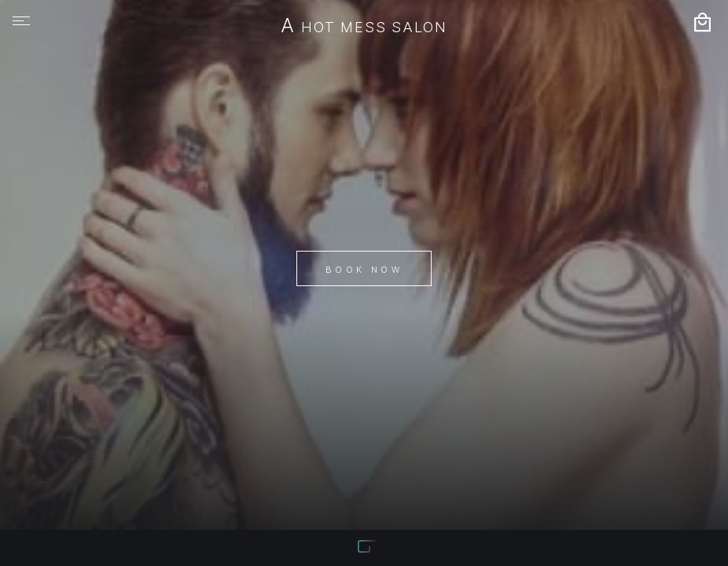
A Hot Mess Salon (364, 27)
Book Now (364, 270)
